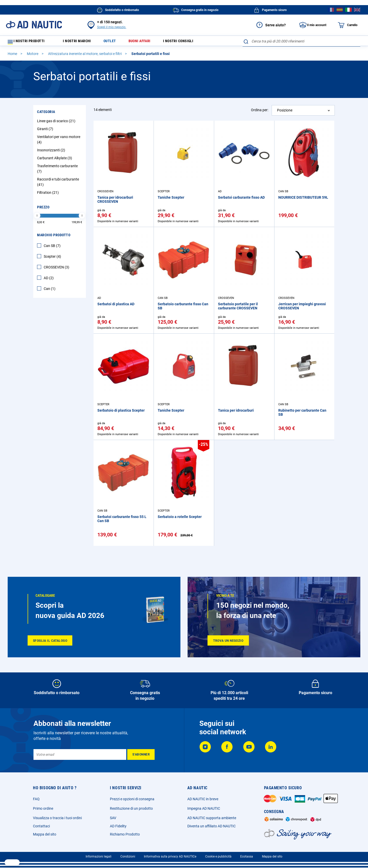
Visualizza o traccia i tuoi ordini (57, 818)
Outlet (116, 42)
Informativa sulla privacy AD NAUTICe (170, 856)
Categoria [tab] (46, 114)
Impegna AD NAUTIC (204, 808)
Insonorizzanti (52, 152)
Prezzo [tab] (43, 209)
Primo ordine (43, 808)
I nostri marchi (80, 42)
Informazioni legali (99, 856)
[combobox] (301, 41)
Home (13, 56)
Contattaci (41, 826)
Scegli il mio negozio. (112, 27)
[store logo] (34, 25)
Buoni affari (148, 42)
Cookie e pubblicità (218, 856)
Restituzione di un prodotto (131, 808)
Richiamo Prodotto (125, 834)
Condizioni (128, 856)
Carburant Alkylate (55, 160)
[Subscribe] (141, 754)
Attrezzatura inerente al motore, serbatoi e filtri (85, 56)
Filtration (49, 195)
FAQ (36, 799)
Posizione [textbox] (285, 112)
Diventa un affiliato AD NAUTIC (211, 826)
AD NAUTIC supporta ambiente (212, 818)
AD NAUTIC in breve (203, 799)
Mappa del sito (45, 834)
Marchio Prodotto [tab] (54, 237)
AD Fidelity (118, 826)
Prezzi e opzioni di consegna (132, 799)
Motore (33, 56)
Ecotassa (247, 856)
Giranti (46, 131)
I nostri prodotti (29, 42)
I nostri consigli (190, 42)
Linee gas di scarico (57, 123)
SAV (113, 818)
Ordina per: (260, 112)
